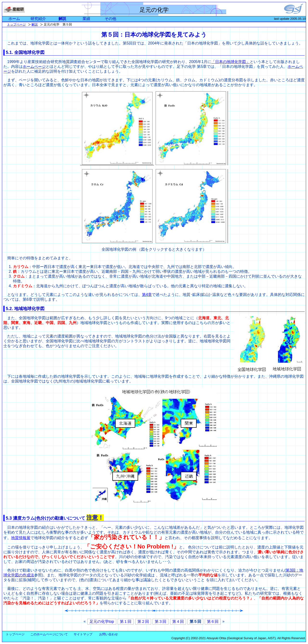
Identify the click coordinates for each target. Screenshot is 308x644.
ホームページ (34, 67)
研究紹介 (38, 19)
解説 (62, 19)
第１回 (126, 622)
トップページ (16, 24)
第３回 (160, 622)
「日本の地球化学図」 (231, 62)
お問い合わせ (109, 634)
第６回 (213, 622)
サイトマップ (83, 634)
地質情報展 (21, 538)
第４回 (178, 622)
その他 (110, 19)
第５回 (195, 622)
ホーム (14, 19)
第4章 (147, 295)
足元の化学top (102, 622)
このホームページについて (49, 634)
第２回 (143, 622)
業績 (86, 19)
